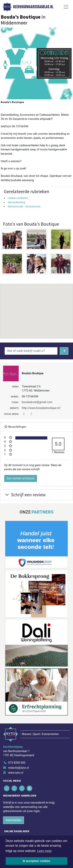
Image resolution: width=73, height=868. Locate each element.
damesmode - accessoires (24, 207)
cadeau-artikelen (18, 198)
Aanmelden (14, 820)
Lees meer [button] (44, 851)
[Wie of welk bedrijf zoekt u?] (31, 351)
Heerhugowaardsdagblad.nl (33, 7)
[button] (37, 307)
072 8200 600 (17, 763)
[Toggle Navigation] (66, 7)
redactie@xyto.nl (19, 768)
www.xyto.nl (16, 773)
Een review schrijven (21, 478)
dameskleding (16, 202)
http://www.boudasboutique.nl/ (41, 408)
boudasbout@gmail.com (37, 402)
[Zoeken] (64, 351)
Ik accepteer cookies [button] (36, 861)
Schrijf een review (25, 495)
